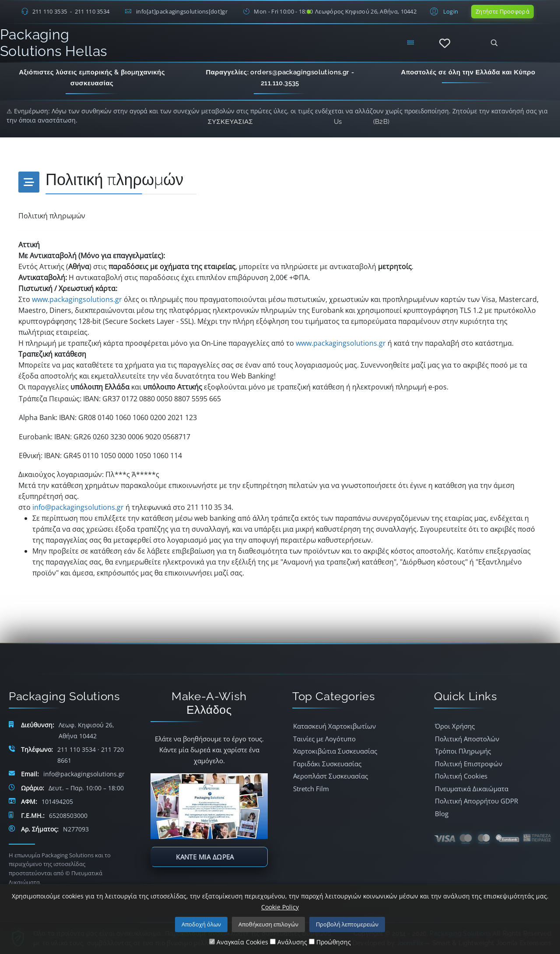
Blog (442, 814)
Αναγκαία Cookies (239, 942)
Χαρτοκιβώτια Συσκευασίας (335, 751)
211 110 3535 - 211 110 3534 (71, 11)
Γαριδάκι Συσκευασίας (327, 764)
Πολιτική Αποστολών (467, 739)
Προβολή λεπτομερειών (347, 924)
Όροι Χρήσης (455, 726)
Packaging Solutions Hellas (53, 43)
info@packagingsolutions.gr (78, 507)
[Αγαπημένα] (445, 44)
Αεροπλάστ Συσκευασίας (331, 776)
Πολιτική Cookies (461, 776)
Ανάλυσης (289, 942)
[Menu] (410, 43)
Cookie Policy (280, 907)
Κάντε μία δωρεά (205, 857)
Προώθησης (330, 942)
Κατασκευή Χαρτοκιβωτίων (334, 726)
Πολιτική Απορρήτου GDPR (476, 801)
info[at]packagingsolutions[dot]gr (182, 11)
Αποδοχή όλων (201, 924)
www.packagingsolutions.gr (77, 299)
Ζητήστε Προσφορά (502, 11)
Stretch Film (311, 789)
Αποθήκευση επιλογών (268, 924)
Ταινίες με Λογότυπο (324, 739)
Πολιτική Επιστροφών (469, 764)
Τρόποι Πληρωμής (463, 751)
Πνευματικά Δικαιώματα (472, 789)
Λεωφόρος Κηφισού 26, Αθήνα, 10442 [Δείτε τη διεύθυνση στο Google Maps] (366, 11)
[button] (443, 11)
